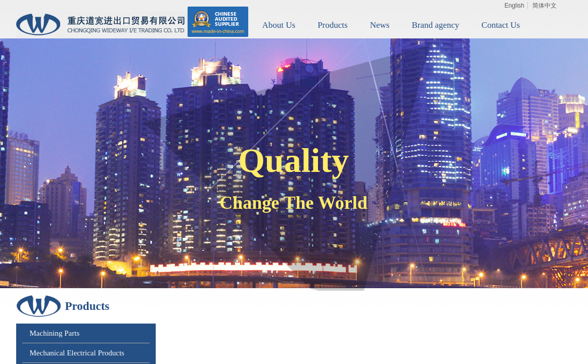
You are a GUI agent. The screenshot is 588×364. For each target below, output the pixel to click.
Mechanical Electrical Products (77, 353)
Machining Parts (55, 333)
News (380, 25)
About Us (279, 25)
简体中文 (545, 6)
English (514, 6)
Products (333, 25)
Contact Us (501, 25)
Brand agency (435, 25)
